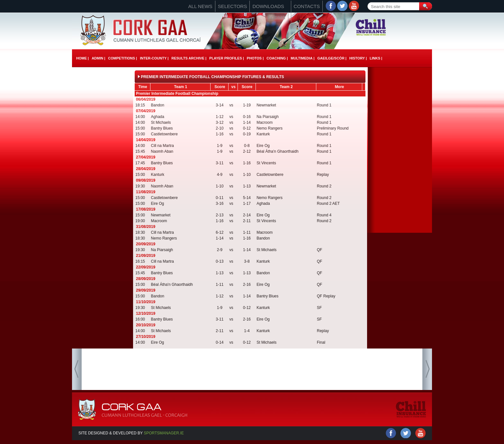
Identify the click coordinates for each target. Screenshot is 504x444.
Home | (82, 58)
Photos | (255, 58)
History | (358, 58)
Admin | (98, 58)
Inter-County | (154, 58)
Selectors (233, 6)
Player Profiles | (227, 58)
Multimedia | (302, 58)
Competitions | (122, 58)
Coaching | (277, 58)
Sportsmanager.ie (164, 433)
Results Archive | (189, 58)
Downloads (268, 6)
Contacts (307, 6)
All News (200, 6)
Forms (276, 18)
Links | (376, 58)
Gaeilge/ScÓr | (332, 58)
